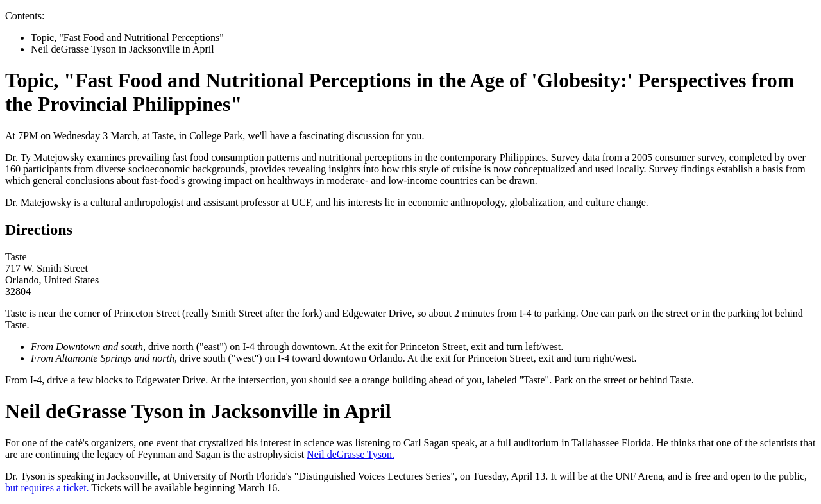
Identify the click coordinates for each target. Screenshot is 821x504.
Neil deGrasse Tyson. (351, 454)
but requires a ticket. (47, 488)
